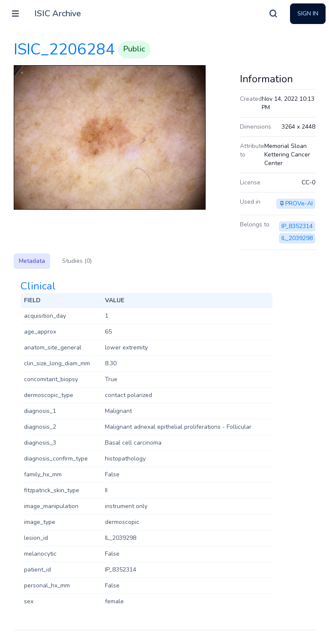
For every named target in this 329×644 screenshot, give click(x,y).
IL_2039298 (297, 238)
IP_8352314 (297, 226)
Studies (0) (77, 261)
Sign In (308, 14)
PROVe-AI (299, 203)
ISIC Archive (58, 14)
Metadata (32, 261)
